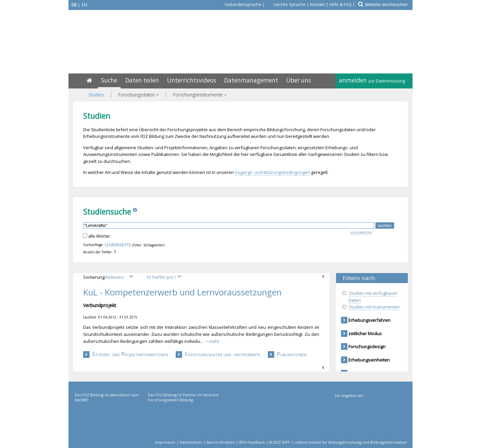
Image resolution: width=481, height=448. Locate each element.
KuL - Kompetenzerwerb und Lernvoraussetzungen (182, 293)
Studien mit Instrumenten (374, 307)
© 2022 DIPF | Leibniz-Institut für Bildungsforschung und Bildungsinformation (338, 442)
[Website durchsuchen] (388, 5)
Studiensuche (107, 212)
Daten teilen (142, 80)
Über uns (299, 80)
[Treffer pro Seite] (165, 277)
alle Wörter (99, 236)
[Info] (136, 212)
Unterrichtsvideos (192, 80)
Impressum (165, 442)
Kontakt (317, 4)
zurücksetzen (361, 232)
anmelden (372, 80)
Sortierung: (110, 277)
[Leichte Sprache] (286, 4)
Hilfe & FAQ (341, 4)
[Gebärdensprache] (239, 4)
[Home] (89, 80)
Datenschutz (191, 442)
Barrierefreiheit (221, 442)
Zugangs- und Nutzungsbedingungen (272, 172)
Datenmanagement (251, 80)
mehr (213, 341)
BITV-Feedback (252, 442)
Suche (109, 80)
